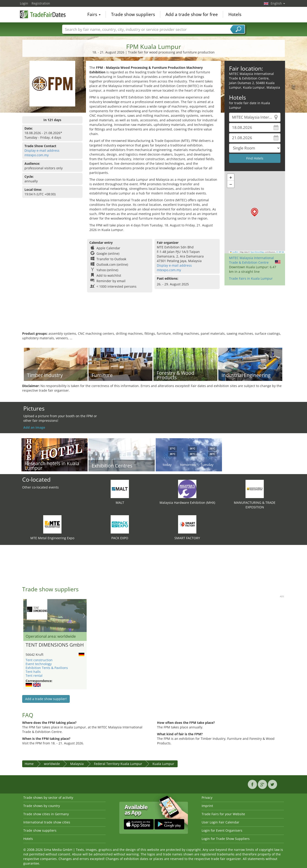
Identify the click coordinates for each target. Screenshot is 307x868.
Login (24, 3)
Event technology (39, 664)
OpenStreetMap (257, 252)
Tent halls (33, 672)
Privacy (207, 798)
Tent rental (34, 676)
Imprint (207, 806)
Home (29, 764)
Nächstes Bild (84, 616)
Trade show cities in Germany (46, 814)
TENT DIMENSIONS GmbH (55, 645)
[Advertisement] (154, 316)
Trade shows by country (42, 806)
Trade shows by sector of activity (48, 798)
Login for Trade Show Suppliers (226, 839)
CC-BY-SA (280, 252)
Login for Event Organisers (222, 830)
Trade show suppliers (133, 15)
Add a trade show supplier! (46, 699)
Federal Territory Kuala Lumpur (118, 764)
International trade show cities (47, 822)
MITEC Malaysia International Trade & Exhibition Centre (251, 260)
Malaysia (77, 764)
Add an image (34, 427)
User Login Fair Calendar (220, 822)
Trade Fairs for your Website (223, 814)
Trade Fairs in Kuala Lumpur (251, 278)
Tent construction (39, 660)
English (278, 3)
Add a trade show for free (192, 15)
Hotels (235, 15)
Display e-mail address (42, 150)
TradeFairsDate (43, 14)
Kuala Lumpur (163, 764)
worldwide (52, 764)
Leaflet (234, 252)
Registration (41, 3)
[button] (255, 212)
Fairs (94, 15)
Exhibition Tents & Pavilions (47, 668)
